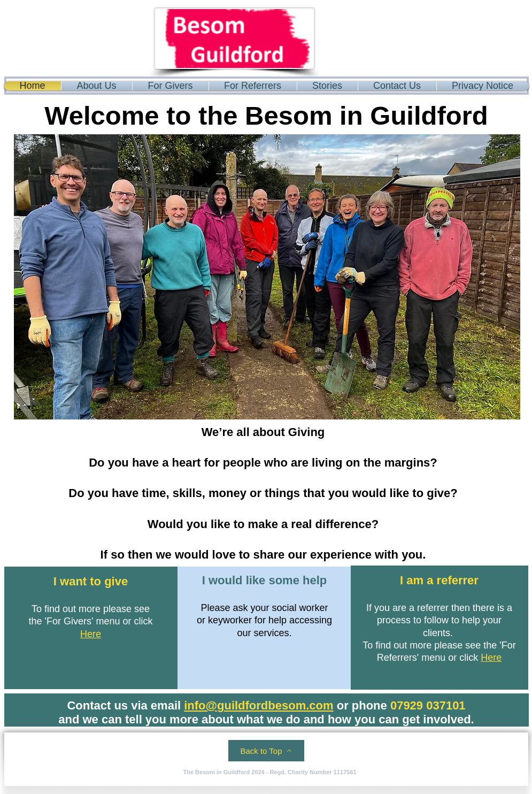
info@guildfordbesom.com (259, 705)
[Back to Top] (266, 751)
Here (91, 634)
